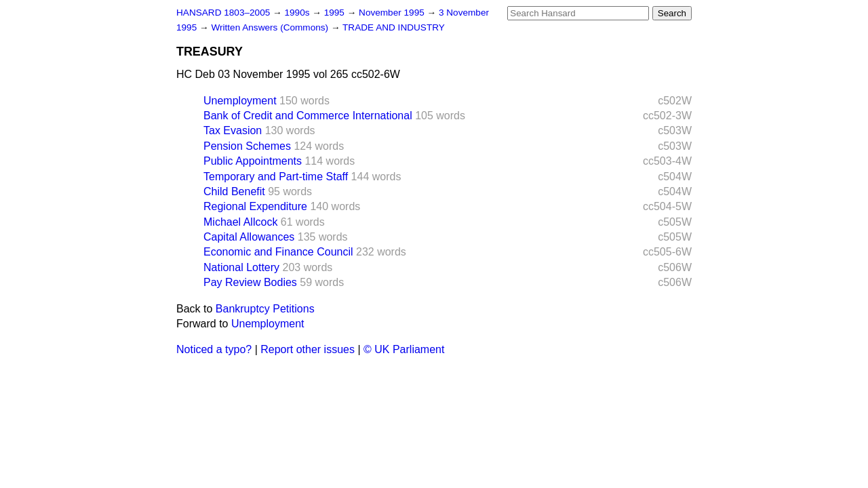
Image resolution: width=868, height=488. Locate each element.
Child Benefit (234, 191)
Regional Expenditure (255, 206)
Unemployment (240, 101)
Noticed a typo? (214, 349)
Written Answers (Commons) (271, 27)
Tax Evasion (233, 130)
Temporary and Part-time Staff (276, 177)
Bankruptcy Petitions (265, 309)
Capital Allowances (249, 237)
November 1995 (393, 13)
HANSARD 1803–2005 (223, 13)
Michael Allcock (240, 222)
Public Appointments (253, 161)
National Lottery (241, 267)
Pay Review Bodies (250, 282)
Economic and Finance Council (278, 252)
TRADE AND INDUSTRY (394, 27)
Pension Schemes (247, 146)
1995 (336, 13)
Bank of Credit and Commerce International (308, 116)
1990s (298, 13)
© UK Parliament (404, 349)
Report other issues (308, 349)
